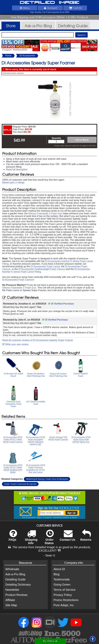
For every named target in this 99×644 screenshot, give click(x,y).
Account (50, 8)
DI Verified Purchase (61, 304)
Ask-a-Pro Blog (15, 574)
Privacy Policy (63, 595)
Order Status (49, 539)
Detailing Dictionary (18, 585)
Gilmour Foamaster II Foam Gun (45, 213)
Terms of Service (64, 590)
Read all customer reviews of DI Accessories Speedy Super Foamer (38, 340)
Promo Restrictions (66, 600)
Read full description (17, 169)
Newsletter (12, 590)
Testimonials (62, 579)
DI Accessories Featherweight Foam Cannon (42, 269)
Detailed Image (50, 3)
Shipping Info (31, 539)
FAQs (13, 537)
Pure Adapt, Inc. (64, 605)
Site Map (11, 605)
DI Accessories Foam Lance (45, 266)
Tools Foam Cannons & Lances (20, 484)
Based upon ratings (13, 182)
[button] (93, 639)
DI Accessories (27, 56)
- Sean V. (49, 555)
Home (8, 56)
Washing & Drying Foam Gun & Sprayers (47, 479)
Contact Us (67, 537)
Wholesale (12, 569)
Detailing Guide (16, 579)
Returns (86, 537)
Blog (56, 574)
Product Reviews (16, 595)
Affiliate (10, 600)
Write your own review (15, 344)
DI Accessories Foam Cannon (18, 280)
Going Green (62, 585)
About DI (59, 569)
